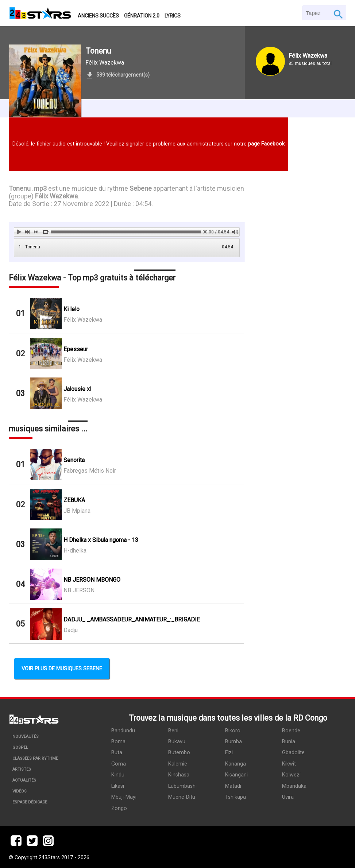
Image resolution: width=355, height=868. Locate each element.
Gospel (20, 747)
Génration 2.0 (142, 16)
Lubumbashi (182, 785)
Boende (290, 730)
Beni (173, 730)
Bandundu (123, 730)
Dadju (71, 630)
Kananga (235, 763)
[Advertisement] (296, 335)
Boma (118, 741)
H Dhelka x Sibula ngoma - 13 (101, 540)
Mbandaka (293, 785)
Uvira (287, 796)
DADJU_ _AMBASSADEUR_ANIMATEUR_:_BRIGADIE (132, 619)
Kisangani (236, 774)
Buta (117, 752)
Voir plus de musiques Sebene (62, 669)
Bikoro (232, 730)
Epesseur (76, 349)
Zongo (119, 807)
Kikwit (288, 763)
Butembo (179, 752)
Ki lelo (72, 309)
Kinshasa (178, 774)
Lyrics (173, 16)
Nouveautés (26, 737)
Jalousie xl (77, 389)
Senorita (74, 460)
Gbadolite (292, 752)
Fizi (228, 752)
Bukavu (176, 741)
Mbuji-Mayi (124, 796)
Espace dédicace (30, 802)
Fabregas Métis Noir (90, 471)
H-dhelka (75, 551)
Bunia (288, 741)
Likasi (118, 785)
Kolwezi (290, 774)
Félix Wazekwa (105, 63)
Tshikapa (235, 796)
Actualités (24, 780)
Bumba (233, 741)
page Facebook (266, 144)
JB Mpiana (77, 511)
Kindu (118, 774)
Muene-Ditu (181, 796)
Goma (119, 763)
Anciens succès (98, 16)
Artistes (22, 769)
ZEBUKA (74, 500)
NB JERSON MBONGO (92, 580)
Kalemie (177, 763)
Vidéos (20, 791)
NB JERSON (79, 590)
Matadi (232, 785)
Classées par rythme (35, 758)
